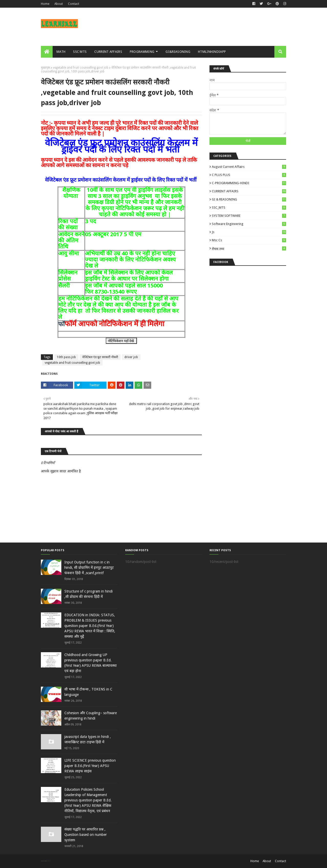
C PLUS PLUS (249, 175)
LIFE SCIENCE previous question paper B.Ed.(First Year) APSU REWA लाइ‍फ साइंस (90, 766)
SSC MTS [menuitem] (80, 52)
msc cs (249, 240)
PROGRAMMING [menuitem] (142, 52)
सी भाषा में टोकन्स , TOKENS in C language (88, 692)
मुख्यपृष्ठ (45, 68)
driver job (131, 357)
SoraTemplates (44, 861)
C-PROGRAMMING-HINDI (249, 183)
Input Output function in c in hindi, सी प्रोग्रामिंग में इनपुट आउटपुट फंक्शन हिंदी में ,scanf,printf (89, 568)
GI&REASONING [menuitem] (178, 52)
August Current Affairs (249, 167)
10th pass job (66, 357)
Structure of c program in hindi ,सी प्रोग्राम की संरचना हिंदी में (89, 594)
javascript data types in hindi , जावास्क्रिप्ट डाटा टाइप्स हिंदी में (88, 739)
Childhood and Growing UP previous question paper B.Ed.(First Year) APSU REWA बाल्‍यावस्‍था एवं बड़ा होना (91, 663)
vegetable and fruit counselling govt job (81, 68)
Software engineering (249, 224)
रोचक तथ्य (249, 249)
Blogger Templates (48, 861)
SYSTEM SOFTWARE (249, 216)
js (249, 232)
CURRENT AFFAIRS (249, 191)
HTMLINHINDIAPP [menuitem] (212, 52)
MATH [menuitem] (61, 52)
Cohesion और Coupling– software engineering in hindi (91, 716)
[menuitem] (47, 52)
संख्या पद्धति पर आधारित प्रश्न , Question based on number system (86, 835)
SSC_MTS (249, 207)
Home (45, 4)
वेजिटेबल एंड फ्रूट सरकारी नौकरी (100, 357)
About (59, 4)
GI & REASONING (249, 199)
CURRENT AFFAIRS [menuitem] (108, 52)
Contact (74, 4)
